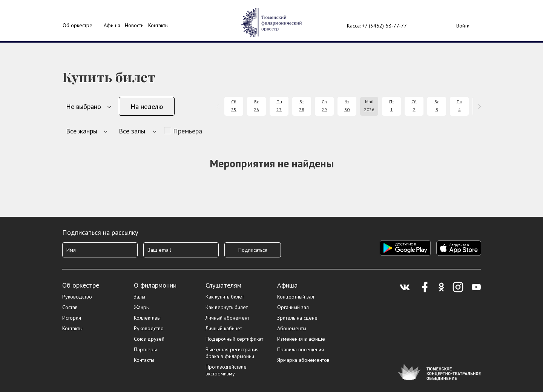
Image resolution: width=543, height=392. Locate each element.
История (72, 318)
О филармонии (155, 285)
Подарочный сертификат (234, 339)
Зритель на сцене (297, 318)
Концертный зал (296, 297)
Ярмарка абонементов (303, 360)
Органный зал (293, 307)
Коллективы (147, 318)
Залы (140, 297)
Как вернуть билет (227, 307)
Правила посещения (301, 349)
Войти (463, 26)
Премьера (188, 131)
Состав (70, 307)
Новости (134, 25)
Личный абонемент (227, 318)
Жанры (142, 307)
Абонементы (292, 328)
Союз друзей (149, 339)
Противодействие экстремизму (226, 370)
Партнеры (145, 349)
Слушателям (223, 285)
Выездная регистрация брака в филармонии (232, 353)
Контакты (158, 25)
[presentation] (220, 106)
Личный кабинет (224, 328)
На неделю (147, 106)
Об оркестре (77, 25)
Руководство (77, 297)
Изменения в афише (301, 339)
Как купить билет (225, 297)
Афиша (287, 285)
